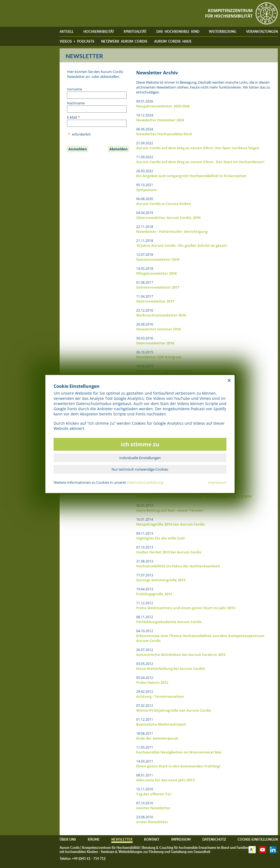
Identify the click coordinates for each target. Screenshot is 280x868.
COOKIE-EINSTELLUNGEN (258, 839)
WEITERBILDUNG (223, 32)
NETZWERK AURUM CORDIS (124, 41)
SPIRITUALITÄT (135, 32)
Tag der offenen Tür (154, 794)
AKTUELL (67, 32)
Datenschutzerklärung (145, 482)
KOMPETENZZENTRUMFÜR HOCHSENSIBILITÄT (229, 13)
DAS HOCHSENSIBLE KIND (178, 32)
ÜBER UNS (68, 839)
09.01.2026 (145, 101)
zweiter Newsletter (153, 808)
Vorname (75, 89)
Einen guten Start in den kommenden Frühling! (178, 766)
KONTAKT (152, 839)
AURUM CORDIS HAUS (173, 41)
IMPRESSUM (181, 839)
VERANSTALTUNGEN (262, 32)
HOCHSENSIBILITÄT (99, 32)
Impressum (217, 482)
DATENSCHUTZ (214, 839)
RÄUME (94, 839)
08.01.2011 (145, 775)
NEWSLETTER (122, 839)
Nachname (76, 103)
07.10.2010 (145, 803)
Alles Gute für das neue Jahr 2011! (166, 780)
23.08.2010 (145, 817)
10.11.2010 (145, 789)
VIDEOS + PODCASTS (77, 41)
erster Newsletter (152, 822)
